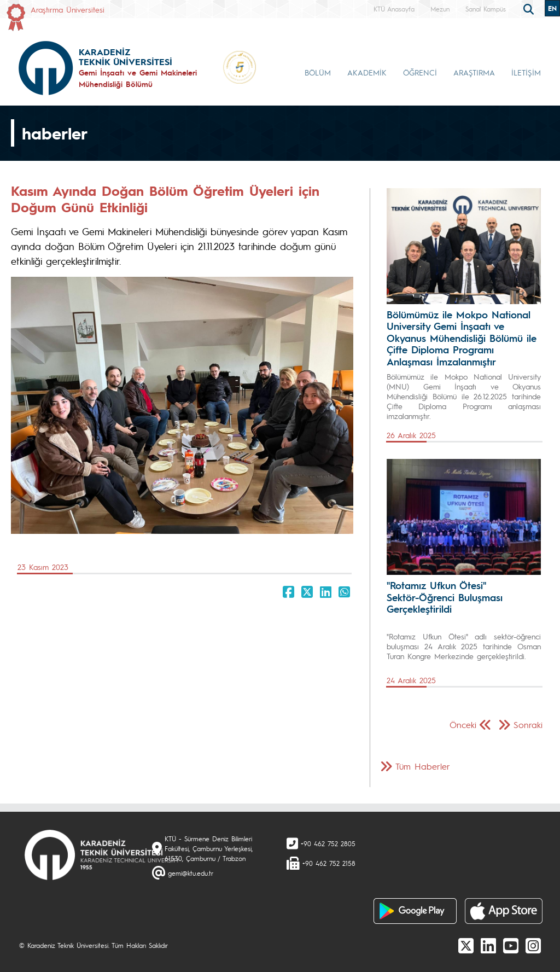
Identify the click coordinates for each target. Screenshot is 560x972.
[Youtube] (511, 945)
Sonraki (528, 724)
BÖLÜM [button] (318, 72)
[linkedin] (488, 945)
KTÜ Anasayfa (394, 9)
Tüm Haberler (423, 766)
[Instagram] (533, 945)
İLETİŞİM (526, 72)
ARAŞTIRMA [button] (474, 72)
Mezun (440, 9)
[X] (466, 945)
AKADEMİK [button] (367, 72)
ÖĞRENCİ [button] (420, 72)
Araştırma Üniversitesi (68, 9)
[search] (530, 8)
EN (552, 8)
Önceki (463, 724)
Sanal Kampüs (486, 9)
